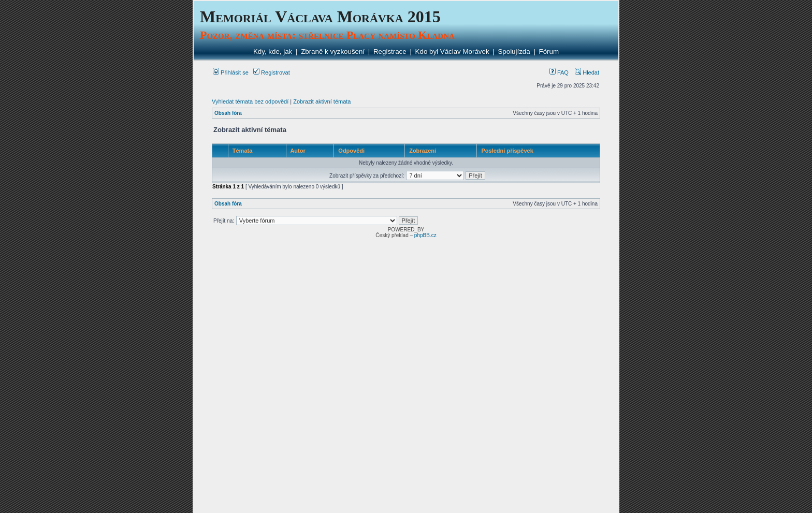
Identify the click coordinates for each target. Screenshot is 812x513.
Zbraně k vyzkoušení (333, 52)
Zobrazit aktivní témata (322, 101)
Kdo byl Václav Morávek (452, 52)
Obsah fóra (228, 113)
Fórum (549, 52)
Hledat (587, 72)
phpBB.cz (425, 235)
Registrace (390, 52)
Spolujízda (514, 52)
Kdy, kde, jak (273, 52)
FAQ (559, 72)
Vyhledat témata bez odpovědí (250, 101)
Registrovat (272, 72)
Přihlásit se (231, 72)
